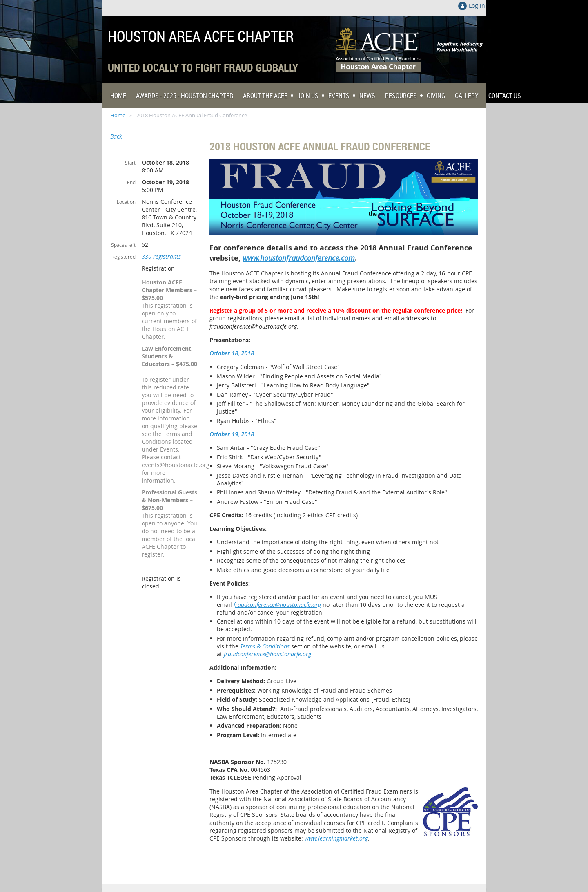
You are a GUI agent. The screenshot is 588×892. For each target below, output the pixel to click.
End (131, 182)
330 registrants (161, 256)
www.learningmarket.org (336, 838)
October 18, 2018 (232, 353)
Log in (477, 6)
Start (130, 163)
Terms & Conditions (265, 646)
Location (126, 202)
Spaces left (123, 245)
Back (116, 136)
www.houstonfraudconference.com (299, 258)
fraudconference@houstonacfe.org (253, 326)
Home (118, 115)
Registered (124, 257)
